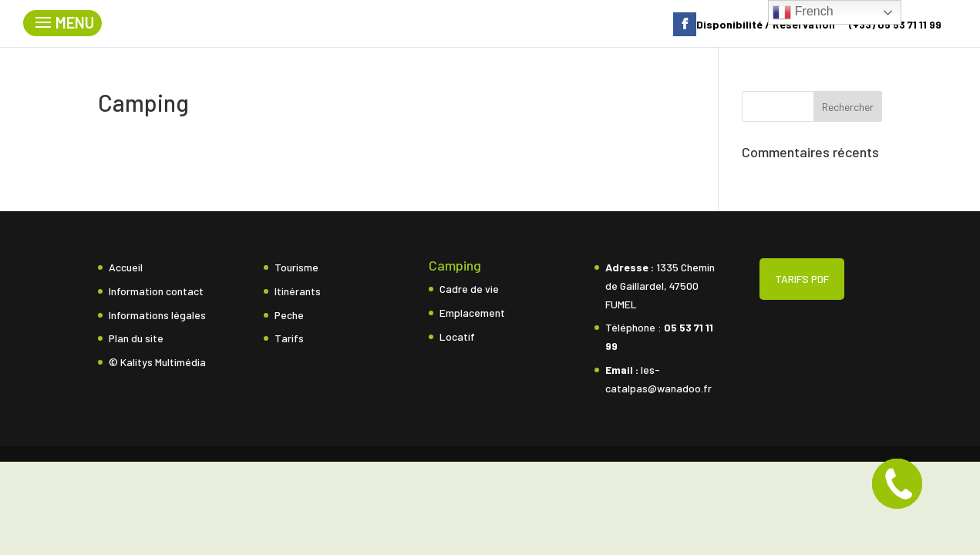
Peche (289, 315)
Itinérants (298, 291)
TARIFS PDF (802, 279)
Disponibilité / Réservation (766, 25)
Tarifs (289, 338)
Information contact (156, 291)
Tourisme (296, 267)
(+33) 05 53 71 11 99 (895, 25)
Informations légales (157, 315)
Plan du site (136, 338)
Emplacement (472, 313)
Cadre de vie (469, 289)
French (803, 12)
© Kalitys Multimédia (157, 362)
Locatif (457, 336)
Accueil (126, 267)
